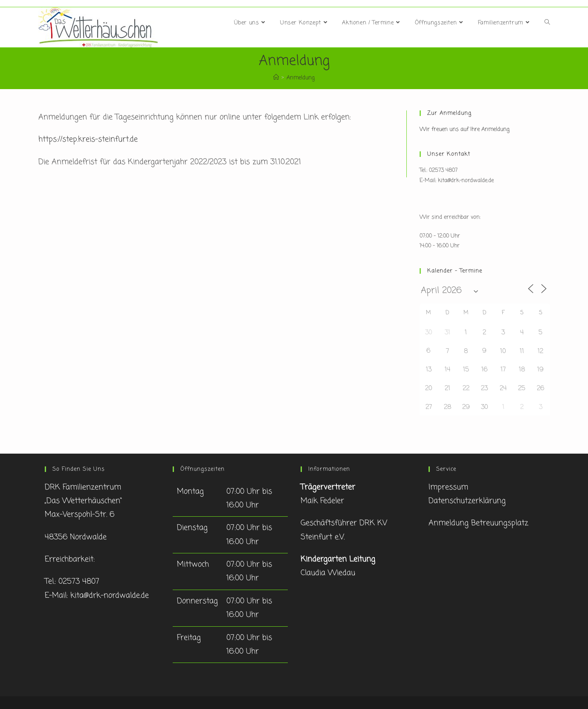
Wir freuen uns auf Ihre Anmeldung (465, 129)
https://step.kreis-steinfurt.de (88, 139)
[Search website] (547, 23)
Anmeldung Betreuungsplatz (478, 523)
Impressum (448, 487)
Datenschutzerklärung (467, 501)
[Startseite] (276, 78)
